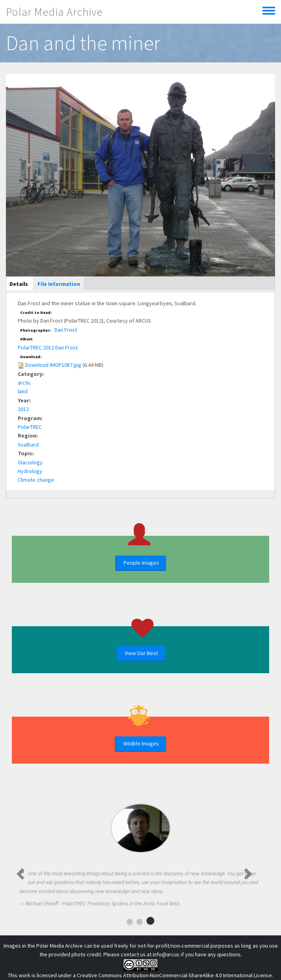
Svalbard (28, 445)
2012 (23, 409)
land (23, 391)
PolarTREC (30, 427)
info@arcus (166, 954)
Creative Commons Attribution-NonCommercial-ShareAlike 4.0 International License (174, 975)
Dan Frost (66, 330)
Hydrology (30, 471)
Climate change (36, 480)
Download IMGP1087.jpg (53, 365)
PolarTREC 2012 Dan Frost (48, 347)
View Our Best (141, 653)
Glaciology (30, 462)
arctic (24, 383)
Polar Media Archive (54, 12)
